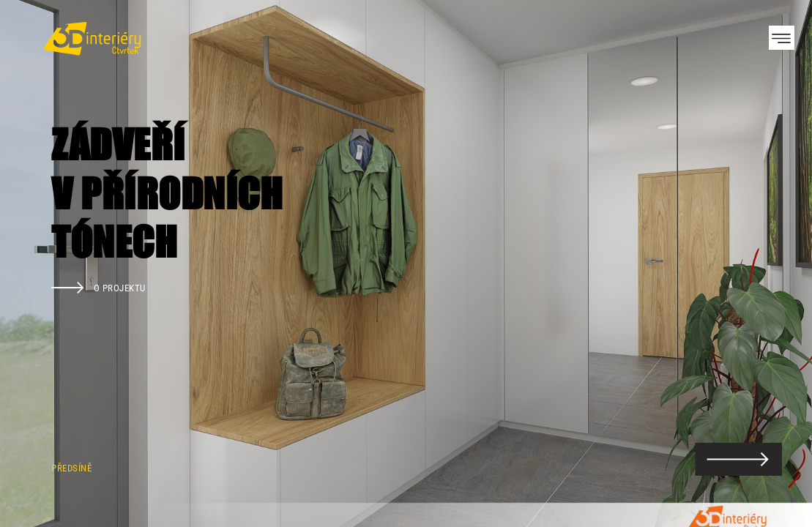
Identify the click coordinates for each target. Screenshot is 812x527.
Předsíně (71, 468)
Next (775, 263)
